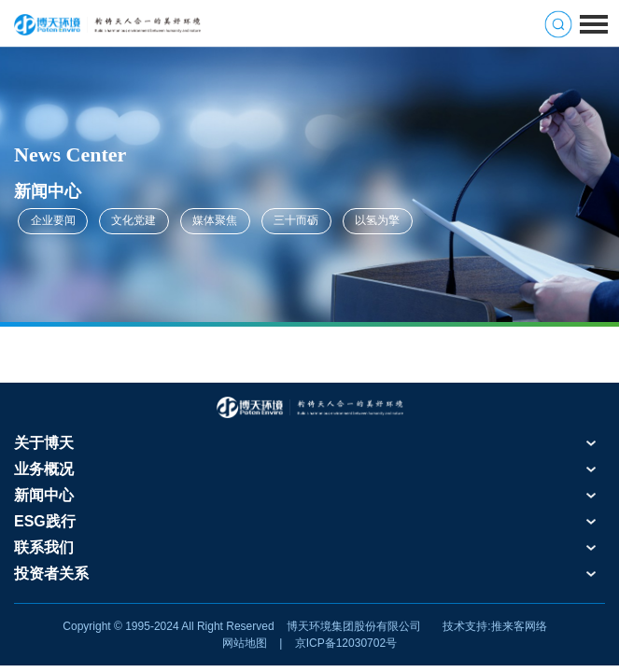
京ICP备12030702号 (346, 643)
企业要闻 (53, 220)
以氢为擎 (377, 220)
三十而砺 (296, 220)
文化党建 (134, 220)
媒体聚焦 (215, 220)
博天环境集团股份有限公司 (354, 626)
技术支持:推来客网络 (494, 626)
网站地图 (245, 643)
